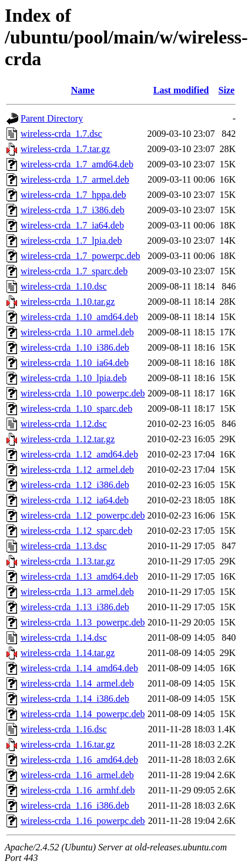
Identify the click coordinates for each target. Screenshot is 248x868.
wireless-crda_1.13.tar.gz (68, 561)
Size (227, 90)
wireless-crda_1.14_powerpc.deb (83, 714)
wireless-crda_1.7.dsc (61, 134)
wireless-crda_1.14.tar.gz (68, 653)
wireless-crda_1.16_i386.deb (75, 805)
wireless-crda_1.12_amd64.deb (79, 454)
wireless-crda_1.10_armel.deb (77, 332)
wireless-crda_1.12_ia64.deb (75, 500)
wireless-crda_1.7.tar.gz (65, 149)
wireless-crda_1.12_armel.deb (77, 470)
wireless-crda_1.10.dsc (64, 286)
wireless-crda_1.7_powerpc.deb (80, 256)
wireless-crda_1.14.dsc (64, 637)
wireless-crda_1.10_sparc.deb (76, 408)
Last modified (181, 90)
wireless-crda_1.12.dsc (64, 424)
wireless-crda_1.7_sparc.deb (74, 271)
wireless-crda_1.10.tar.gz (68, 302)
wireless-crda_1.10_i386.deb (75, 347)
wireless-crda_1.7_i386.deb (73, 210)
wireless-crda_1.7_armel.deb (75, 179)
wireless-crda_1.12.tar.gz (68, 439)
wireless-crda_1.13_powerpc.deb (83, 622)
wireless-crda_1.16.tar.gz (68, 744)
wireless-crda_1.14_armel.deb (77, 683)
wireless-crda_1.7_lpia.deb (71, 240)
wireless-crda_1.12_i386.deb (75, 485)
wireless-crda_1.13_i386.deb (75, 607)
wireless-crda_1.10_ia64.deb (75, 363)
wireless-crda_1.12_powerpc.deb (83, 515)
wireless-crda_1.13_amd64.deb (79, 576)
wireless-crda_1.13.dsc (64, 546)
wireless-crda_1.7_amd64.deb (77, 164)
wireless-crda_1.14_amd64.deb (79, 668)
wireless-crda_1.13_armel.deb (77, 592)
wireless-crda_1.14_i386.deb (75, 699)
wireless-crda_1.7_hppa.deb (73, 195)
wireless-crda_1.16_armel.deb (77, 775)
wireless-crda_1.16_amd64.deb (79, 760)
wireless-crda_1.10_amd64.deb (79, 317)
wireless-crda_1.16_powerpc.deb (83, 821)
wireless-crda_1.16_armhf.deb (78, 790)
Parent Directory (52, 118)
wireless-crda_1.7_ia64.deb (72, 225)
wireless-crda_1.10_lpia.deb (73, 378)
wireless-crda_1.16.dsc (64, 729)
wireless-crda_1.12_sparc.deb (76, 531)
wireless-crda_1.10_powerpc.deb (83, 393)
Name (83, 90)
